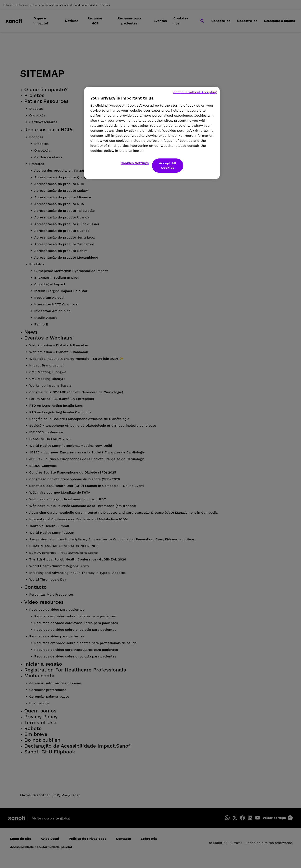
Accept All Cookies (168, 165)
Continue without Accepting (195, 92)
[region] (152, 133)
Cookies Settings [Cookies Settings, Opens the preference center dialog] (135, 163)
